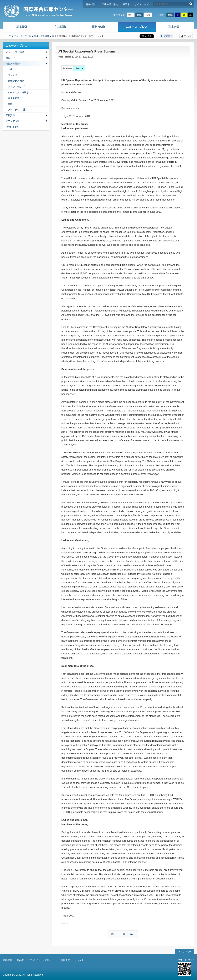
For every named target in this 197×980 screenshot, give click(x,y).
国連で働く (175, 28)
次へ (132, 934)
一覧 (123, 934)
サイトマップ (141, 4)
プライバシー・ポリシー (41, 960)
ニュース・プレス (137, 28)
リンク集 (79, 960)
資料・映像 (99, 28)
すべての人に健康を (18, 92)
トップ (8, 36)
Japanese (67, 68)
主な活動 (60, 28)
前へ (114, 934)
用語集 (126, 4)
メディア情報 (13, 121)
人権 (10, 69)
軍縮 (10, 104)
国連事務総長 (15, 98)
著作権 (20, 960)
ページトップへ (184, 952)
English (79, 68)
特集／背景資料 (42, 36)
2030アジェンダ (16, 87)
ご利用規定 (64, 960)
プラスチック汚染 (17, 110)
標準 (139, 15)
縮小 (131, 15)
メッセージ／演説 (15, 52)
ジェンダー (14, 75)
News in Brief (12, 127)
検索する (191, 4)
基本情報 (22, 28)
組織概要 (8, 960)
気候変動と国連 (16, 81)
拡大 (148, 15)
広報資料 (10, 115)
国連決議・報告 (110, 4)
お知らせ (10, 58)
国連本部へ (91, 4)
